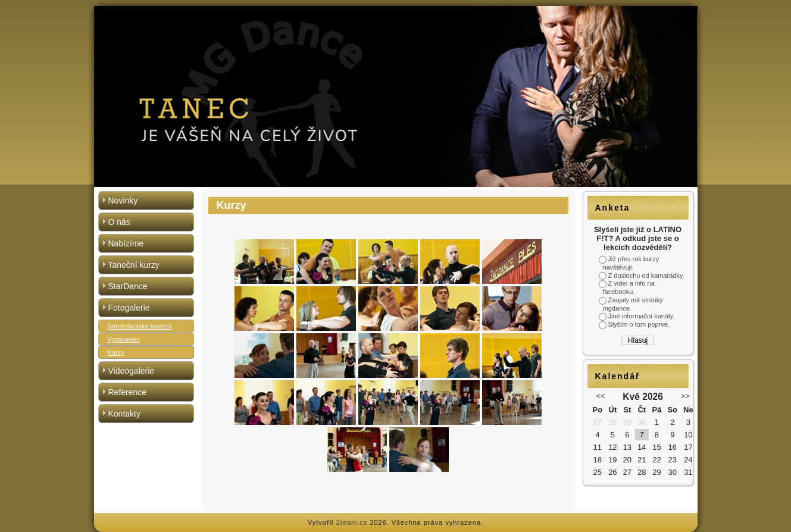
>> (685, 396)
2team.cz (352, 522)
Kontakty (124, 414)
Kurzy (116, 352)
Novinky (123, 201)
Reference (128, 392)
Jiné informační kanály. (642, 316)
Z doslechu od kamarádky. (646, 276)
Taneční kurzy (134, 265)
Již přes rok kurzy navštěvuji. (631, 263)
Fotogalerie (129, 308)
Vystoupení (124, 339)
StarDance (128, 286)
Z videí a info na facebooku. (629, 287)
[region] (396, 96)
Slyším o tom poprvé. (639, 324)
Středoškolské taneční (140, 326)
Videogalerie (132, 371)
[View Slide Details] (396, 96)
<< (601, 396)
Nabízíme (126, 243)
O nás (119, 222)
